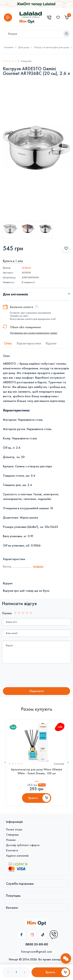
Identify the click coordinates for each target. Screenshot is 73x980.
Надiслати (37, 691)
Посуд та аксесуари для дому (52, 47)
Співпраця (12, 835)
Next (68, 762)
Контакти (12, 850)
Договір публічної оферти (23, 845)
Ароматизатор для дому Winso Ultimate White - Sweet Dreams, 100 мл (36, 771)
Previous (5, 762)
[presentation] (34, 676)
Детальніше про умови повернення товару (34, 333)
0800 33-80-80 (37, 944)
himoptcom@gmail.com (37, 952)
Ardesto (26, 268)
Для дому (24, 47)
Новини (11, 840)
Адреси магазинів (17, 856)
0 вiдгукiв (59, 764)
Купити (33, 798)
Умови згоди (14, 829)
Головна (9, 47)
